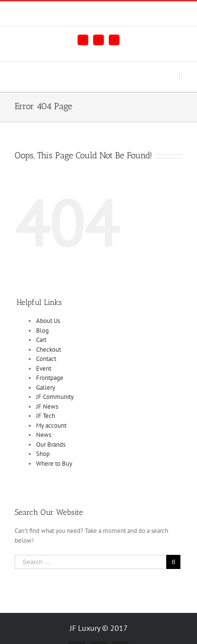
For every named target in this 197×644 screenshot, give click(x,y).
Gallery (46, 388)
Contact (46, 359)
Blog (42, 331)
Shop (43, 454)
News (44, 435)
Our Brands (51, 445)
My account (51, 426)
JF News (47, 407)
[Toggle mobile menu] (180, 77)
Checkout (49, 350)
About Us (48, 321)
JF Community (55, 397)
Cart (41, 340)
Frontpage (50, 378)
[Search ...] (90, 562)
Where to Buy (54, 464)
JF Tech (46, 416)
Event (44, 369)
